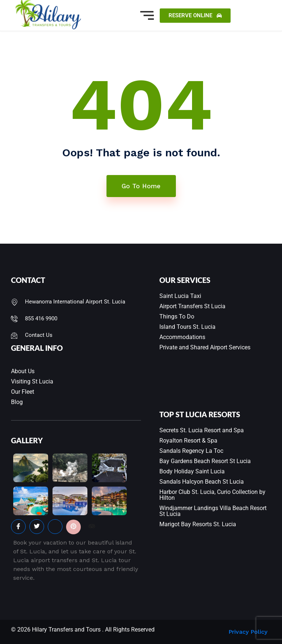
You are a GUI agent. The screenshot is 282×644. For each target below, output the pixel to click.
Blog (17, 402)
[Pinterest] (73, 527)
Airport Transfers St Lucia (192, 306)
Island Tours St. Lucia (187, 327)
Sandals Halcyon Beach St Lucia (202, 482)
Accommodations (182, 337)
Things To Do (177, 316)
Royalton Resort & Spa (188, 441)
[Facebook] (18, 527)
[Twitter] (37, 527)
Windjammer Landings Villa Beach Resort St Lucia (213, 511)
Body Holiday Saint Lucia (192, 471)
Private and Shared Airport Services (205, 347)
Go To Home (141, 186)
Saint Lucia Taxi (180, 296)
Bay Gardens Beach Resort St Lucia (205, 461)
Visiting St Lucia (32, 381)
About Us (23, 371)
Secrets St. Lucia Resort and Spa (202, 430)
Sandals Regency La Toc (191, 451)
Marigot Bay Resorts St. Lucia (198, 524)
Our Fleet (23, 392)
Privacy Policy (248, 632)
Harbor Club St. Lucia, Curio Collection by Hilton (212, 495)
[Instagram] (55, 527)
